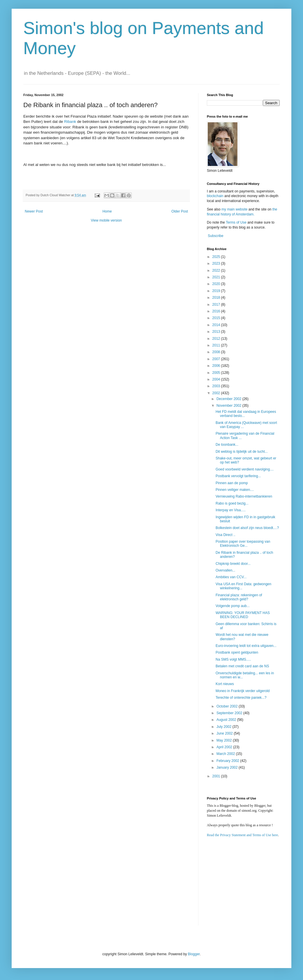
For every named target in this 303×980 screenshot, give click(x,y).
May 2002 (225, 740)
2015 (217, 318)
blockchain (216, 196)
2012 (217, 339)
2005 (217, 373)
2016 (217, 311)
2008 (217, 352)
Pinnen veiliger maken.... (235, 490)
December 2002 (229, 399)
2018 (217, 298)
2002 (217, 393)
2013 (217, 332)
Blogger (194, 954)
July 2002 (224, 727)
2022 (217, 270)
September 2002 (230, 713)
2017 (217, 305)
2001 (217, 776)
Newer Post (34, 211)
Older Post (180, 211)
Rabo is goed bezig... (232, 503)
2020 (217, 284)
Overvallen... (225, 570)
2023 (217, 263)
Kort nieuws (225, 684)
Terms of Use (236, 222)
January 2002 (228, 767)
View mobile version (106, 220)
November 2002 (229, 406)
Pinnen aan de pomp (232, 483)
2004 (217, 379)
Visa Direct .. (226, 535)
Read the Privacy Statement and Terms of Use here (242, 835)
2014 (217, 325)
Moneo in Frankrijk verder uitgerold (243, 691)
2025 (217, 257)
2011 (217, 345)
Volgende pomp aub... (233, 606)
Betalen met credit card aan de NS (242, 666)
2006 (217, 366)
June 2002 (225, 733)
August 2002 (227, 720)
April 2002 (225, 747)
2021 (217, 277)
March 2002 (226, 754)
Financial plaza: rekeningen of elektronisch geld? (239, 597)
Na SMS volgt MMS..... (233, 659)
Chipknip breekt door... (233, 564)
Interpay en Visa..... (231, 510)
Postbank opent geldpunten (237, 652)
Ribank (70, 122)
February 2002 (228, 761)
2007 (217, 359)
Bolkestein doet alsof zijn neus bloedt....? (247, 528)
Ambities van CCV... (231, 577)
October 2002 (228, 706)
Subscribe (215, 236)
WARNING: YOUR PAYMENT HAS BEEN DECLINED (243, 615)
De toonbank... (227, 445)
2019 (217, 291)
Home (107, 211)
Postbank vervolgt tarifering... (238, 476)
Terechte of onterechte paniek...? (241, 698)
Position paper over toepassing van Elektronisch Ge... (243, 544)
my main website (234, 209)
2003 (217, 386)
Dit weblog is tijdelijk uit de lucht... (242, 452)
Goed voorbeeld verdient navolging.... (245, 469)
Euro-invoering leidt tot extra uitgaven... (246, 646)
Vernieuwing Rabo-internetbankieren (244, 496)
